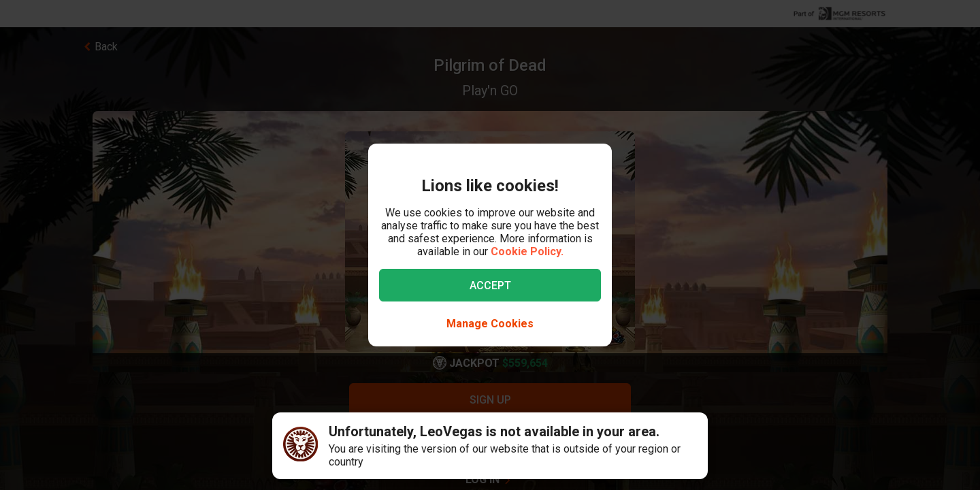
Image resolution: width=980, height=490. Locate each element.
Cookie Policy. (527, 251)
